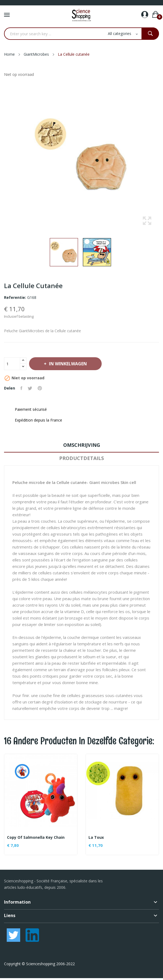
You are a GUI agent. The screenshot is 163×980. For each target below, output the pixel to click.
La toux (96, 837)
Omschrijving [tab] (82, 445)
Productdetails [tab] (81, 458)
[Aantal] (12, 364)
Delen (21, 388)
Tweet (30, 388)
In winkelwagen (67, 364)
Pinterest (40, 388)
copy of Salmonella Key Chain (36, 837)
